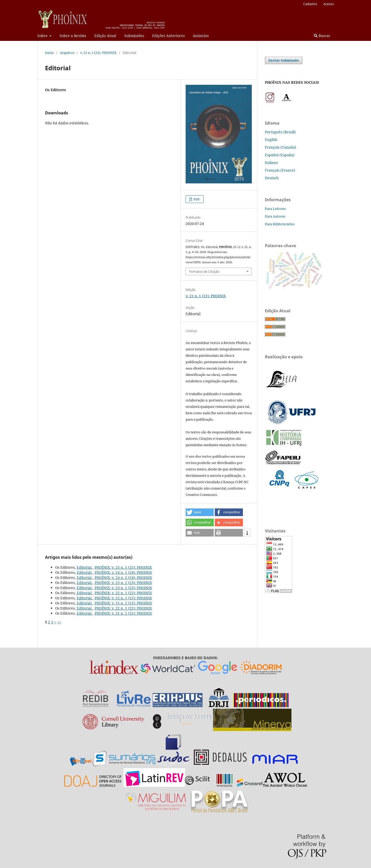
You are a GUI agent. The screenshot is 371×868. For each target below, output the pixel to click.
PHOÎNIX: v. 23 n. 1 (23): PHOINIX (123, 588)
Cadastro (310, 4)
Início (49, 53)
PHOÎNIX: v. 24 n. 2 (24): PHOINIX (123, 578)
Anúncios (201, 36)
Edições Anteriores (168, 36)
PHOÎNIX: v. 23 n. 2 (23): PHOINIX (123, 583)
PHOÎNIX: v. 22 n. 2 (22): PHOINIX (123, 593)
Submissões (134, 36)
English (271, 140)
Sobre (43, 36)
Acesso (329, 4)
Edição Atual (105, 36)
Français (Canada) (280, 147)
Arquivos (67, 53)
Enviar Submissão (284, 60)
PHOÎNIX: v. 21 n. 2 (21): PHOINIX (123, 613)
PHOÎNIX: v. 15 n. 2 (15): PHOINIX (123, 603)
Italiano (271, 163)
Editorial (85, 567)
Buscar (322, 36)
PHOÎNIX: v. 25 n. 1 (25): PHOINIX (123, 567)
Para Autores (275, 216)
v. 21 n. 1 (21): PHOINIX (98, 53)
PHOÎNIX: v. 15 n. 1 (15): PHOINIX (123, 598)
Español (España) (280, 155)
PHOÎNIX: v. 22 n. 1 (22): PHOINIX (123, 608)
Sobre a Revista (73, 36)
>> (59, 622)
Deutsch (272, 178)
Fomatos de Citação (204, 271)
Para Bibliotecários (280, 224)
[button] (200, 512)
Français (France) (280, 170)
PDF (196, 199)
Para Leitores (275, 209)
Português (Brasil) (280, 132)
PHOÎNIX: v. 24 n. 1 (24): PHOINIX (123, 572)
